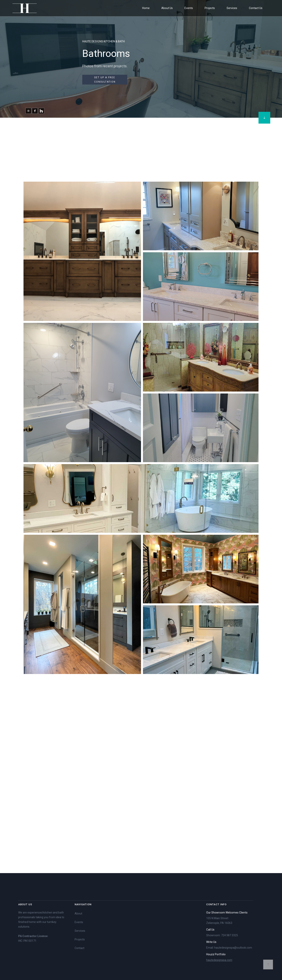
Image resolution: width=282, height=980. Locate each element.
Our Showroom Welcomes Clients (227, 913)
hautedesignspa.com (219, 960)
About (78, 914)
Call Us (210, 930)
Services (80, 931)
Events (79, 922)
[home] (24, 8)
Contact (80, 948)
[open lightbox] (82, 252)
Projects (80, 939)
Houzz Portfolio (216, 954)
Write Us (211, 942)
